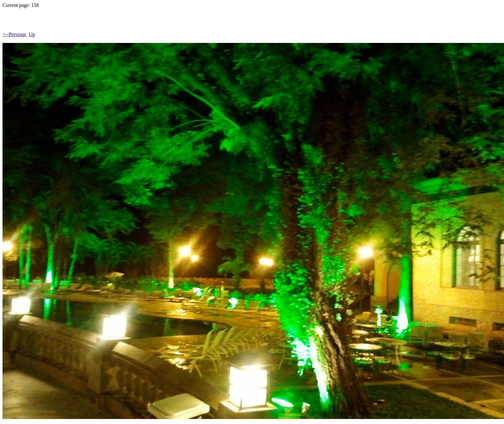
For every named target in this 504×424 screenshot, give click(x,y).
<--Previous (14, 34)
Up (32, 34)
